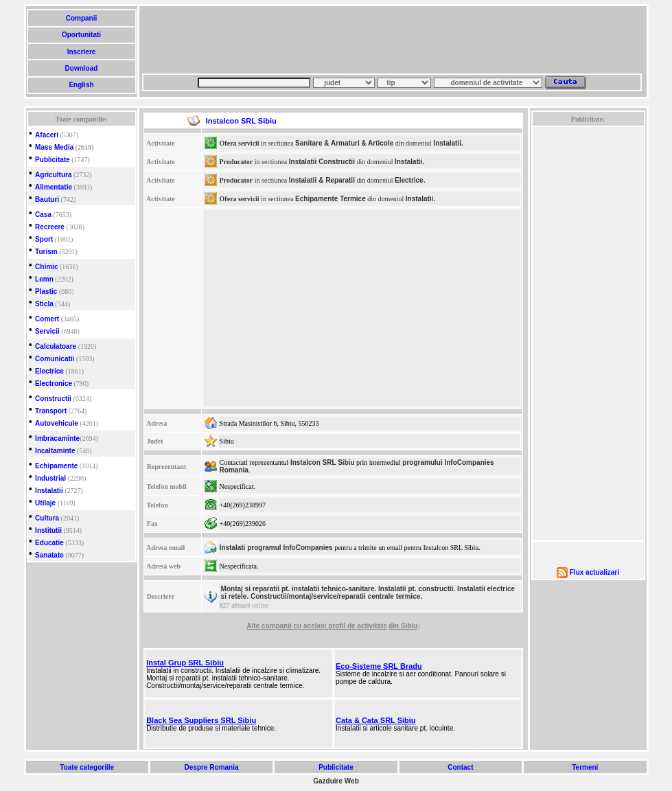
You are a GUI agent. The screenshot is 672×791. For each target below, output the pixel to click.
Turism (46, 252)
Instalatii (49, 491)
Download (81, 68)
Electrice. (410, 180)
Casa (43, 215)
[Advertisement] (392, 40)
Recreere (50, 227)
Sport (44, 239)
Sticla (44, 304)
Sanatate (49, 555)
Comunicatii (55, 359)
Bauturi (47, 199)
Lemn (44, 279)
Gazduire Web (336, 781)
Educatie (49, 543)
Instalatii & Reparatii (322, 180)
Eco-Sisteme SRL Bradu (379, 666)
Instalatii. (448, 143)
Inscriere (81, 52)
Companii (81, 18)
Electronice (54, 383)
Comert (47, 319)
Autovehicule (57, 423)
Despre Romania (211, 767)
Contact (460, 767)
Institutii (48, 530)
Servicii (47, 331)
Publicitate (53, 160)
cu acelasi (311, 626)
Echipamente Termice (331, 199)
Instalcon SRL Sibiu (323, 462)
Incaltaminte (55, 451)
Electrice (49, 371)
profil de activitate (358, 626)
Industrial (50, 478)
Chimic (46, 267)
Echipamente (56, 466)
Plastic (46, 291)
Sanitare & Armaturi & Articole (344, 143)
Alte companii (270, 626)
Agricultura (53, 175)
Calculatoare (56, 346)
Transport (51, 411)
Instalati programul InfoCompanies (276, 548)
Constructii (53, 399)
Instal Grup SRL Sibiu (185, 663)
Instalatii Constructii (322, 162)
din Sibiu (403, 626)
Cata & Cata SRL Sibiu (376, 720)
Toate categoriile (87, 767)
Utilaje (45, 503)
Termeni (585, 767)
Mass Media (54, 147)
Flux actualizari (594, 572)
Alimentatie (54, 187)
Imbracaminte (57, 438)
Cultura (47, 518)
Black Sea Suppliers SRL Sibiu (201, 720)
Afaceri (47, 135)
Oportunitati (81, 35)
